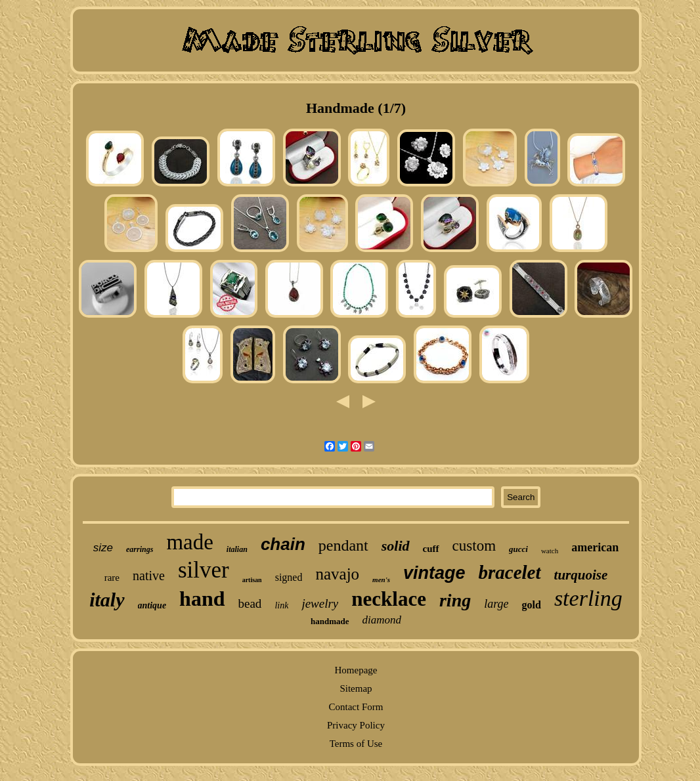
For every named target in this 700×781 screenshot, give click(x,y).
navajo (337, 574)
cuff (431, 549)
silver (204, 570)
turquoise (581, 575)
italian (237, 549)
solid (396, 546)
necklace (389, 599)
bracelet (510, 572)
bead (250, 603)
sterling (588, 598)
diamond (382, 620)
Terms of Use (356, 744)
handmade (330, 621)
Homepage (356, 670)
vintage (434, 573)
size (103, 548)
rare (112, 578)
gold (532, 605)
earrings (140, 549)
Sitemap (356, 688)
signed (289, 577)
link (281, 605)
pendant (343, 545)
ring (455, 600)
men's (381, 580)
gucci (518, 549)
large (496, 604)
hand (202, 599)
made (189, 542)
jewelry (320, 603)
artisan (252, 580)
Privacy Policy (356, 725)
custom (474, 546)
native (149, 576)
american (595, 547)
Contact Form (356, 707)
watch (550, 551)
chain (283, 544)
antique (152, 605)
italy (107, 600)
